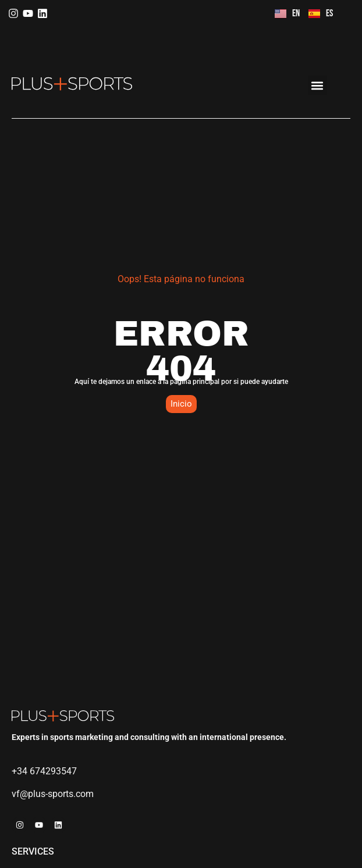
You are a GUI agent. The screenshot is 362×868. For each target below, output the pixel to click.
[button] (317, 85)
